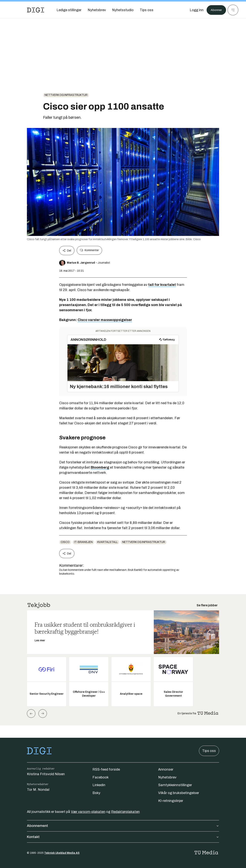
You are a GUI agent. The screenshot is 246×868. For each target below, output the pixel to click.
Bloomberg (100, 467)
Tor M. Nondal (38, 790)
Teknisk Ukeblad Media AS (62, 853)
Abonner (215, 10)
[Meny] (233, 10)
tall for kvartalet (162, 285)
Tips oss (209, 751)
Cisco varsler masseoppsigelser (105, 320)
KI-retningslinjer (171, 801)
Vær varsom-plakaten (88, 812)
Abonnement (123, 826)
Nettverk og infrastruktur (66, 95)
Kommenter (89, 250)
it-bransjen (83, 542)
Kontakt (123, 837)
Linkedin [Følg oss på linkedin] (99, 785)
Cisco (65, 542)
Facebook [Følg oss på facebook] (101, 777)
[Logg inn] (195, 10)
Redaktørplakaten (125, 812)
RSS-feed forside (106, 769)
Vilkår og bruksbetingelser (179, 793)
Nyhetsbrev (167, 777)
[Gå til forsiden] (36, 10)
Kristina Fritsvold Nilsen (46, 774)
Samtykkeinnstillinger (175, 785)
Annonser (166, 769)
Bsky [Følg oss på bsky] (96, 793)
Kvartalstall (107, 542)
